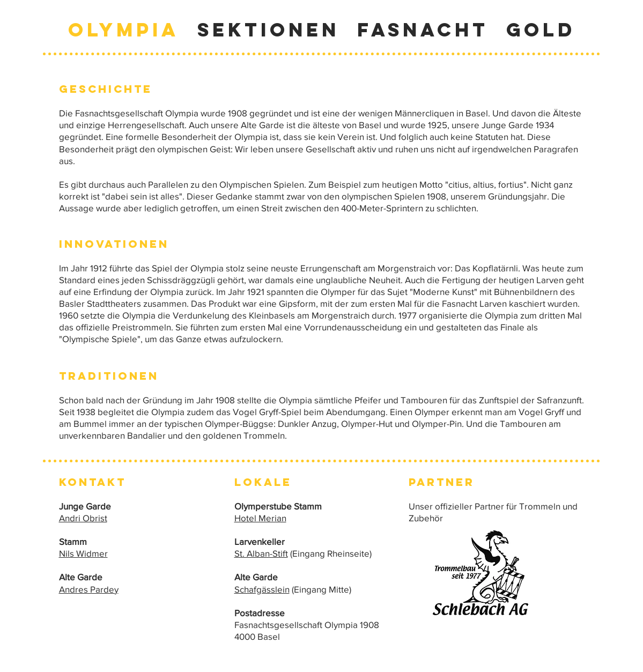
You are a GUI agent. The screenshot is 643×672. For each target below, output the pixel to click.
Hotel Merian (260, 518)
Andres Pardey (89, 589)
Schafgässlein (262, 589)
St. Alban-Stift (261, 553)
